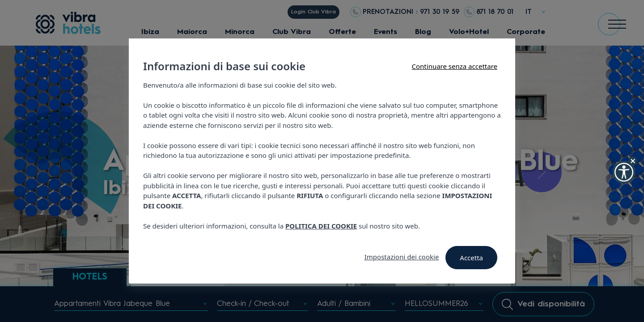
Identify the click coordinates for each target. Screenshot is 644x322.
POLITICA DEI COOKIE (321, 226)
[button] (624, 172)
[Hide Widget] (633, 161)
